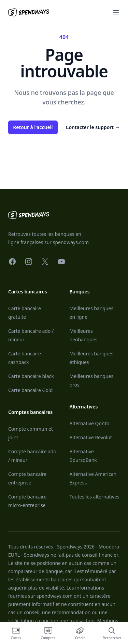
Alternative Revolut (91, 437)
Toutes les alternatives (95, 497)
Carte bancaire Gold (30, 390)
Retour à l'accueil (33, 127)
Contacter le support (93, 127)
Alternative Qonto (90, 423)
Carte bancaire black (31, 376)
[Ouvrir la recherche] (112, 633)
